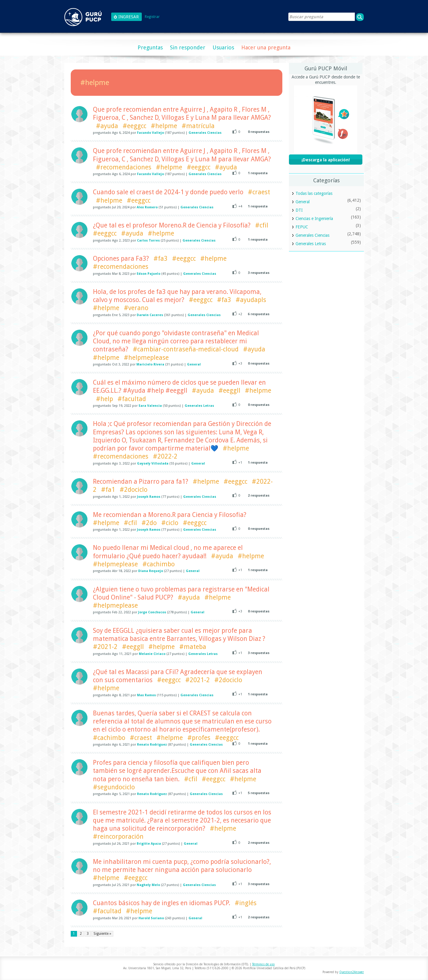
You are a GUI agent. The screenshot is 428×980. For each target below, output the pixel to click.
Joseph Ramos (149, 497)
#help (104, 399)
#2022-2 (165, 456)
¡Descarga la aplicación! (326, 160)
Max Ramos (146, 695)
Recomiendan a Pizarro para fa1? (141, 481)
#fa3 (160, 258)
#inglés (246, 903)
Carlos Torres (148, 241)
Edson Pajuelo (149, 274)
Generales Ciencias (205, 133)
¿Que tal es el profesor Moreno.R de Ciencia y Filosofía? (172, 225)
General (194, 364)
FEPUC (302, 227)
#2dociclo (134, 490)
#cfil (262, 225)
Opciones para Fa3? (121, 258)
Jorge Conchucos (152, 612)
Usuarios (223, 47)
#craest (259, 192)
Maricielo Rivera (150, 364)
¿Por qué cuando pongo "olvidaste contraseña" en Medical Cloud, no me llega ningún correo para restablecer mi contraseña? (176, 341)
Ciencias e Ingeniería (314, 219)
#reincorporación (118, 836)
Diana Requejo (151, 571)
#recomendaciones (124, 167)
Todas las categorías (314, 193)
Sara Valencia (150, 406)
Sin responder (188, 47)
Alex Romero (147, 207)
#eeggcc (134, 126)
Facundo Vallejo (150, 133)
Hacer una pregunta (266, 47)
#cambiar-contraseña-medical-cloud (186, 349)
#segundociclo (114, 787)
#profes (199, 738)
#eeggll (229, 390)
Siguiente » (102, 934)
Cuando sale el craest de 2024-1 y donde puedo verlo (168, 192)
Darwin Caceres (150, 315)
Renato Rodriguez (152, 745)
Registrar (152, 17)
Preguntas (150, 47)
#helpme (164, 126)
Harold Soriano (151, 918)
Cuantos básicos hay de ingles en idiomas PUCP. (162, 903)
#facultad (132, 399)
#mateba (193, 647)
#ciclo (170, 523)
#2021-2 (105, 647)
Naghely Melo (148, 885)
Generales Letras (199, 406)
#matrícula (198, 126)
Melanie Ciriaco (152, 654)
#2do (149, 523)
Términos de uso (263, 964)
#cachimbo (159, 564)
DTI (299, 210)
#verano (136, 308)
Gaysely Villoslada (153, 464)
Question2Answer (352, 972)
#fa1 (108, 490)
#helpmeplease (146, 358)
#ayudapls (251, 300)
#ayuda (107, 126)
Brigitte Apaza (149, 844)
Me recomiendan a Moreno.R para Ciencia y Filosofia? (170, 515)
